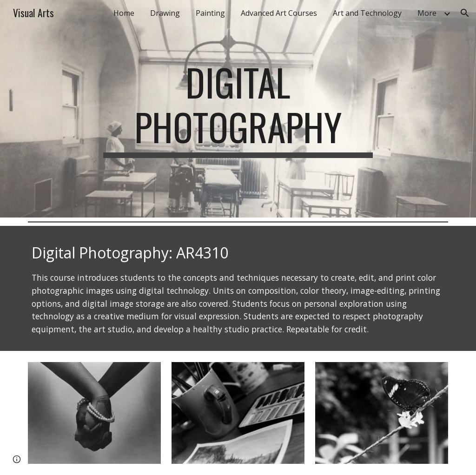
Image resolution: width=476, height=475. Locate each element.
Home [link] (124, 13)
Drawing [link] (165, 13)
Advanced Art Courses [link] (279, 13)
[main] (238, 109)
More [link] (427, 13)
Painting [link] (210, 13)
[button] (465, 13)
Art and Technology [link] (367, 13)
